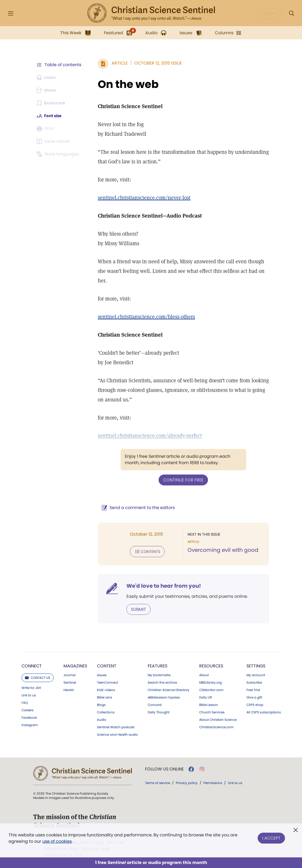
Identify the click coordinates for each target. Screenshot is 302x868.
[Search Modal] (291, 13)
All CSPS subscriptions (264, 711)
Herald (69, 689)
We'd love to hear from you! (161, 585)
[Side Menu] (11, 13)
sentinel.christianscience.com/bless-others (144, 317)
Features (158, 665)
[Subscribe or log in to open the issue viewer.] (54, 141)
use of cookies (57, 841)
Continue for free (182, 480)
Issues (102, 674)
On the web (126, 84)
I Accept (271, 837)
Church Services (212, 711)
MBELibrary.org (210, 681)
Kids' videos (106, 689)
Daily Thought (159, 711)
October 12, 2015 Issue (156, 63)
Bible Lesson (209, 704)
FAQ (25, 702)
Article (117, 63)
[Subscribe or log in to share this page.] (48, 90)
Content (107, 665)
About (204, 674)
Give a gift (254, 696)
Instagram (30, 724)
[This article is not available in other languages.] (59, 154)
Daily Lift (206, 696)
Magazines (75, 665)
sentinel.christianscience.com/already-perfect (147, 436)
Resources (211, 665)
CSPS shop (255, 704)
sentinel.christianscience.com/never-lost (142, 198)
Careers (27, 709)
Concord (155, 704)
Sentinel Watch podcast (116, 726)
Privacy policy (187, 782)
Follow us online (164, 768)
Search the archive (162, 681)
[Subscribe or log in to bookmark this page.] (52, 103)
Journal (69, 674)
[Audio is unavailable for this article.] (48, 78)
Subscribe (254, 681)
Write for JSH (31, 687)
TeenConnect (107, 681)
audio (117, 734)
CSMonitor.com (211, 689)
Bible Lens (105, 696)
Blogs (101, 704)
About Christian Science (218, 719)
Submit (136, 608)
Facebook (29, 717)
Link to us (29, 694)
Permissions (213, 782)
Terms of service (158, 782)
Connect (32, 665)
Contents (145, 551)
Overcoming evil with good (222, 550)
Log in (270, 13)
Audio (102, 719)
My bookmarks (159, 674)
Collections (106, 711)
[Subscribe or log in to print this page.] (46, 129)
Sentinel (70, 681)
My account (256, 674)
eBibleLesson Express (164, 696)
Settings (256, 665)
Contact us (38, 677)
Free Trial (253, 689)
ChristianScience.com (216, 726)
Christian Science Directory (169, 689)
